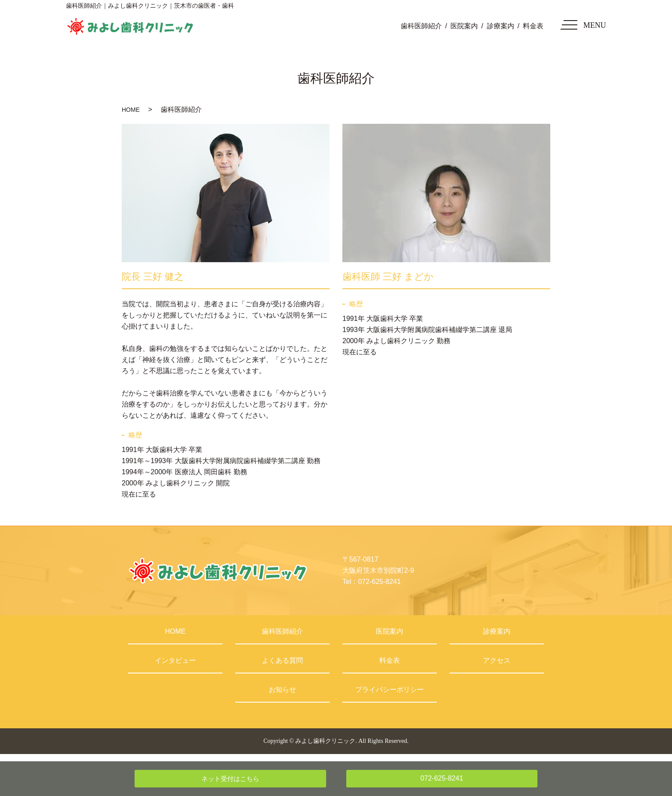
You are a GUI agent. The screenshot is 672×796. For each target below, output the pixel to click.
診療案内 (501, 26)
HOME (131, 110)
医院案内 (464, 26)
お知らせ (282, 690)
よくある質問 (282, 660)
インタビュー (175, 660)
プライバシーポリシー (390, 690)
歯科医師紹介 (421, 26)
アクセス (497, 660)
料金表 (533, 26)
